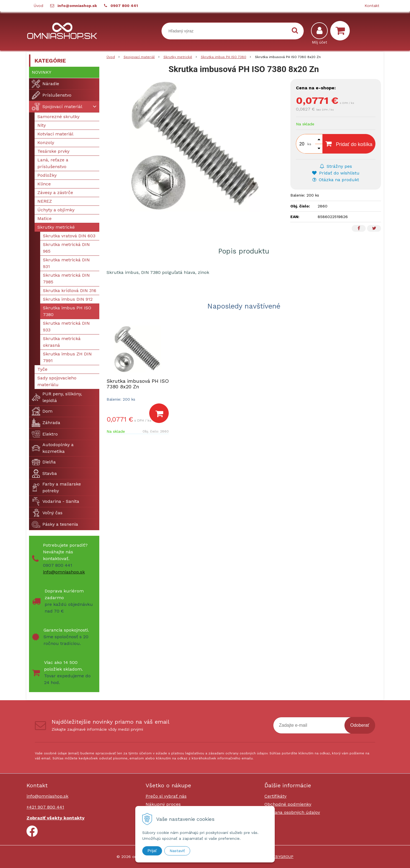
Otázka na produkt (336, 180)
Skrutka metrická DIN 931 (66, 263)
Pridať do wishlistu (336, 173)
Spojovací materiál (57, 107)
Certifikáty (275, 796)
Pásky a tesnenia (55, 524)
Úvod (38, 6)
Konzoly (46, 143)
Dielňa (44, 462)
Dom (42, 411)
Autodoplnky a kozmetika (53, 448)
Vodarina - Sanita (56, 501)
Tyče (42, 369)
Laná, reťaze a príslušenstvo (53, 163)
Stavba (44, 474)
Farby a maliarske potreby (56, 487)
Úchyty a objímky (56, 210)
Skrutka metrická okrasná (62, 342)
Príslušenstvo (52, 95)
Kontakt (372, 6)
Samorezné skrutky (58, 117)
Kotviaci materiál (55, 134)
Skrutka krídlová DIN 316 (70, 290)
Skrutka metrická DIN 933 (66, 327)
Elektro (45, 434)
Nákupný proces (163, 804)
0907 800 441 (124, 6)
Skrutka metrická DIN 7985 (66, 278)
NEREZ (45, 201)
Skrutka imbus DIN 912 (68, 299)
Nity (42, 125)
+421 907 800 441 (45, 807)
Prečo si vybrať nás (166, 796)
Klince (44, 184)
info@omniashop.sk (77, 6)
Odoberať (360, 725)
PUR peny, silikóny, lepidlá (57, 397)
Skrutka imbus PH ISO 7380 (67, 311)
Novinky (42, 72)
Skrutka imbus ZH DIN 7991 (67, 357)
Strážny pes (336, 166)
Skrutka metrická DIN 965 (66, 248)
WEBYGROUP (281, 857)
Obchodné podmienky (288, 804)
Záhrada (46, 423)
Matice (44, 218)
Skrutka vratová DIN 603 (69, 236)
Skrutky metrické (56, 227)
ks (309, 144)
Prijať (152, 851)
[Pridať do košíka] (159, 413)
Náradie (45, 84)
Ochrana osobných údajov (292, 812)
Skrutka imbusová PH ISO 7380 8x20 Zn (138, 384)
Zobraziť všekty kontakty (56, 818)
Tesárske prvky (53, 151)
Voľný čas (47, 513)
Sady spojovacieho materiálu (57, 381)
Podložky (47, 175)
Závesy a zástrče (55, 193)
